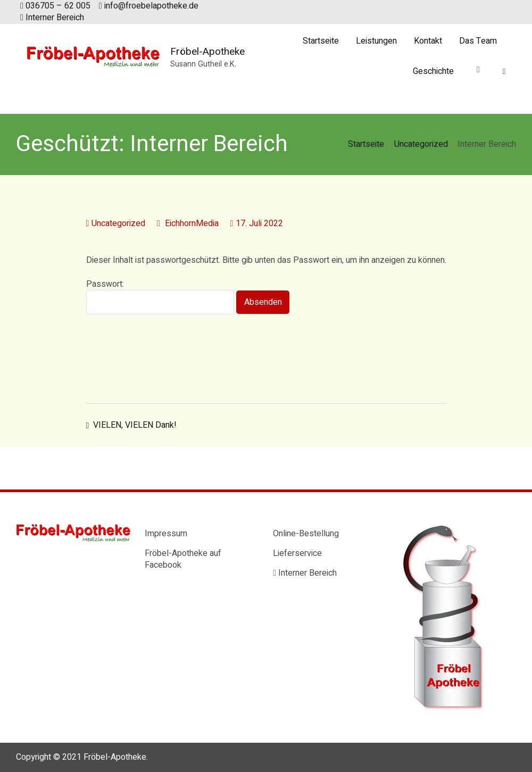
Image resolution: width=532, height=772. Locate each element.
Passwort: (160, 297)
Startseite (321, 41)
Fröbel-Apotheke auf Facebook (183, 559)
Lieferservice (297, 553)
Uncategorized (118, 223)
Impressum (166, 534)
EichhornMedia (192, 223)
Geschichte (433, 71)
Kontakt (428, 41)
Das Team (478, 41)
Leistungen (376, 41)
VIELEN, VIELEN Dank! (135, 425)
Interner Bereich (52, 18)
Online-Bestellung (306, 534)
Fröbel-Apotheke (207, 51)
